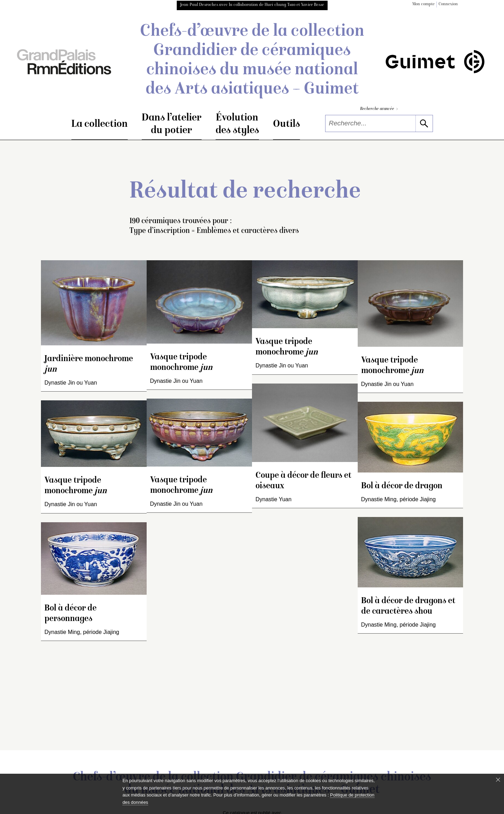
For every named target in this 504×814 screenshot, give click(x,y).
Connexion (448, 4)
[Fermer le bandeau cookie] (498, 780)
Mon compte (423, 4)
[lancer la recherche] (424, 123)
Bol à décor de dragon (402, 486)
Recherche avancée (379, 109)
